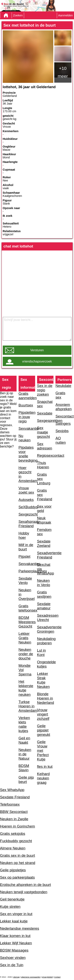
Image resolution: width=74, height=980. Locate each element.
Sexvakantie (27, 428)
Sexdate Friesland (15, 797)
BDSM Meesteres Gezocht (27, 622)
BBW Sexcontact (14, 812)
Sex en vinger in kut (16, 914)
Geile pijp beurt (26, 780)
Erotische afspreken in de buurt (25, 885)
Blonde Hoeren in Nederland (45, 698)
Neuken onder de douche (26, 654)
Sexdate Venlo (25, 581)
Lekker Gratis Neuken (25, 638)
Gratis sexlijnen (44, 594)
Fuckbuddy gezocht (16, 841)
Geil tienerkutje (12, 899)
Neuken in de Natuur (25, 754)
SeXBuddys (27, 507)
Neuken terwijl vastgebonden (24, 892)
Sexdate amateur (44, 606)
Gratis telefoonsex (27, 608)
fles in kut (45, 767)
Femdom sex (44, 532)
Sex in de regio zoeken (45, 390)
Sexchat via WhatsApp (45, 569)
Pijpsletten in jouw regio (27, 417)
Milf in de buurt (26, 547)
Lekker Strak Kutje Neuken (43, 680)
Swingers (63, 424)
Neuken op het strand (18, 863)
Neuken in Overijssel (27, 594)
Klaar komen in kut (15, 936)
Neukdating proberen (45, 641)
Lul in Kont (42, 653)
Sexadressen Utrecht (45, 618)
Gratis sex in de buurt (17, 855)
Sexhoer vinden (13, 958)
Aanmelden (66, 15)
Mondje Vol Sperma (25, 670)
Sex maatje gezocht (44, 432)
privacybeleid (47, 977)
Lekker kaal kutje (14, 921)
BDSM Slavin (24, 768)
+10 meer (63, 72)
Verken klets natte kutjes (24, 724)
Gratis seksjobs (13, 834)
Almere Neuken (13, 848)
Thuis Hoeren (43, 465)
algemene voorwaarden (31, 977)
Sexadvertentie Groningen (45, 629)
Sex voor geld (44, 509)
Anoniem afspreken (64, 407)
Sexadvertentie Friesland (45, 555)
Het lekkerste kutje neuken (26, 688)
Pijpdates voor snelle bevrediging (27, 454)
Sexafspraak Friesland (27, 524)
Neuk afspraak (44, 520)
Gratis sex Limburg (44, 479)
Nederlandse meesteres (20, 928)
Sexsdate (45, 413)
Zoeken (18, 15)
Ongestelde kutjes (45, 664)
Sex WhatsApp (12, 790)
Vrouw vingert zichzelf (43, 714)
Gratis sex (60, 395)
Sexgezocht (27, 514)
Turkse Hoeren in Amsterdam (27, 706)
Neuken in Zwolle (14, 819)
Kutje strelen (10, 907)
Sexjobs (62, 431)
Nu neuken (25, 438)
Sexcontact (64, 416)
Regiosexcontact (45, 455)
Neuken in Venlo (44, 583)
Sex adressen (45, 446)
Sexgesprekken (45, 421)
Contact (57, 977)
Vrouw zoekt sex (26, 490)
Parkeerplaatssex (27, 571)
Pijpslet (24, 556)
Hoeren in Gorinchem (17, 826)
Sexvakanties (27, 564)
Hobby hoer (24, 535)
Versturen (37, 350)
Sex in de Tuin (12, 965)
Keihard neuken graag (43, 778)
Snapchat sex (45, 404)
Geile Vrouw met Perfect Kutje (43, 751)
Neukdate (63, 386)
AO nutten (61, 440)
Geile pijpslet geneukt (44, 730)
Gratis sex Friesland (45, 495)
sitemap (16, 977)
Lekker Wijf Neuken (16, 943)
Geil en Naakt (24, 740)
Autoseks (26, 500)
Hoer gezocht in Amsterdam (27, 474)
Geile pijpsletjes (13, 870)
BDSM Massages (14, 950)
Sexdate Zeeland (44, 543)
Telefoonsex (10, 804)
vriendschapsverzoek (37, 361)
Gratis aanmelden (27, 396)
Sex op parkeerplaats (17, 877)
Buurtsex (26, 405)
